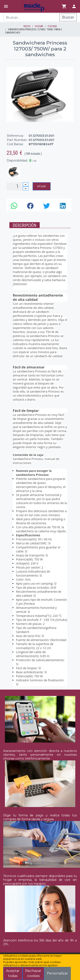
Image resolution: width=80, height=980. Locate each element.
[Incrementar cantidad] (26, 184)
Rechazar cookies (33, 973)
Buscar (68, 17)
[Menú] (6, 6)
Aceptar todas (13, 973)
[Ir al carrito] (64, 6)
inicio (27, 26)
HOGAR (39, 26)
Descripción (25, 225)
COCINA (52, 26)
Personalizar (57, 973)
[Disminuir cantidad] (26, 188)
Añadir (42, 186)
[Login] (74, 6)
